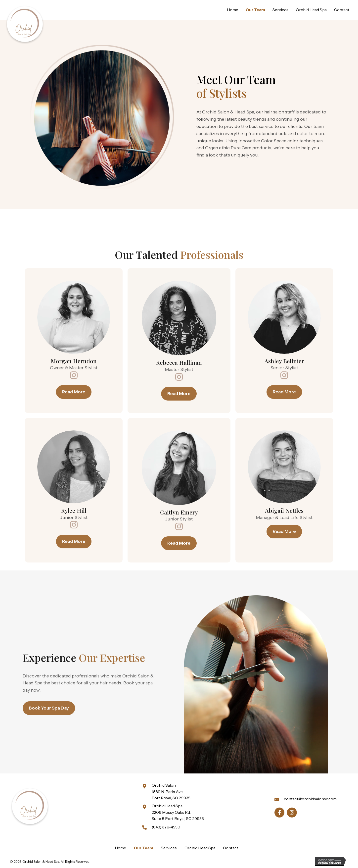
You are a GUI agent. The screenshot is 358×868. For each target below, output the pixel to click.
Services (169, 848)
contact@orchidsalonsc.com (310, 799)
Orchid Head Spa (200, 848)
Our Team (143, 848)
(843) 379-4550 (166, 827)
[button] (74, 522)
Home (120, 848)
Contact (231, 848)
